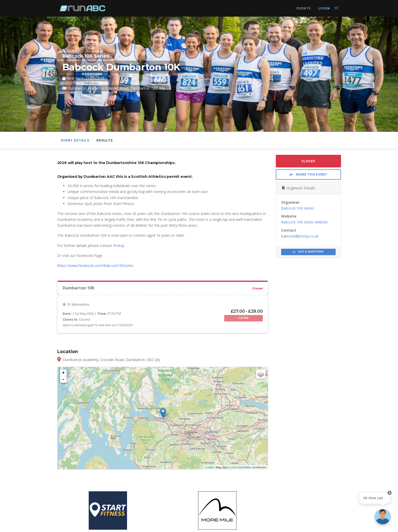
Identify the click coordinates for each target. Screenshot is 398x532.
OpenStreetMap (241, 467)
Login (324, 8)
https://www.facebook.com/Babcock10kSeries (95, 265)
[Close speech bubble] (390, 493)
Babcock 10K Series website (304, 222)
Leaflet (209, 467)
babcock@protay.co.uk (300, 236)
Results (104, 140)
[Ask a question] (383, 517)
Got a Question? (308, 252)
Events (304, 8)
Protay (119, 246)
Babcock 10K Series (298, 208)
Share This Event (308, 174)
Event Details (75, 140)
